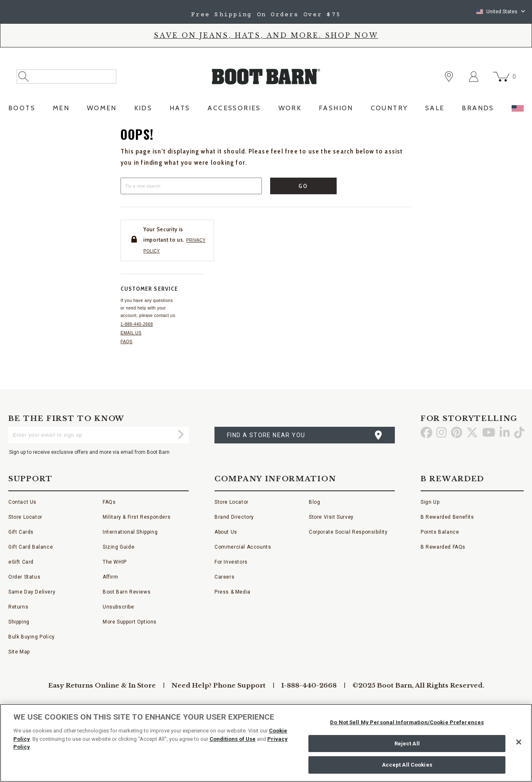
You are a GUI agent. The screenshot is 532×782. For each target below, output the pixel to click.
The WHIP (115, 562)
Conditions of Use (233, 739)
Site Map (19, 652)
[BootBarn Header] (266, 83)
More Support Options (130, 622)
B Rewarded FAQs (443, 547)
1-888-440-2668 (137, 324)
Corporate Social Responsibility (348, 532)
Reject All (407, 744)
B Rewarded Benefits (447, 517)
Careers (224, 577)
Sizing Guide (118, 547)
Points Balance (440, 532)
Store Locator (25, 517)
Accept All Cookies (407, 765)
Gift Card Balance (31, 547)
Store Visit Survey (331, 517)
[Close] (519, 742)
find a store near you (266, 435)
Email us (131, 333)
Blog (314, 502)
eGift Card (21, 562)
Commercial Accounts (243, 547)
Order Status (24, 577)
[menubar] (266, 110)
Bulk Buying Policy (32, 637)
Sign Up (430, 502)
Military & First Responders (137, 517)
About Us (226, 532)
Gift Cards (21, 532)
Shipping (19, 622)
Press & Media (233, 592)
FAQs (127, 342)
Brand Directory (234, 517)
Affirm (111, 577)
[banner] (266, 60)
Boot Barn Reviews (127, 592)
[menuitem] (22, 110)
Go (304, 186)
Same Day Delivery (32, 592)
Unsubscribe (118, 607)
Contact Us (22, 502)
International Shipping (130, 532)
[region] (266, 743)
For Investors (231, 562)
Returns (18, 607)
